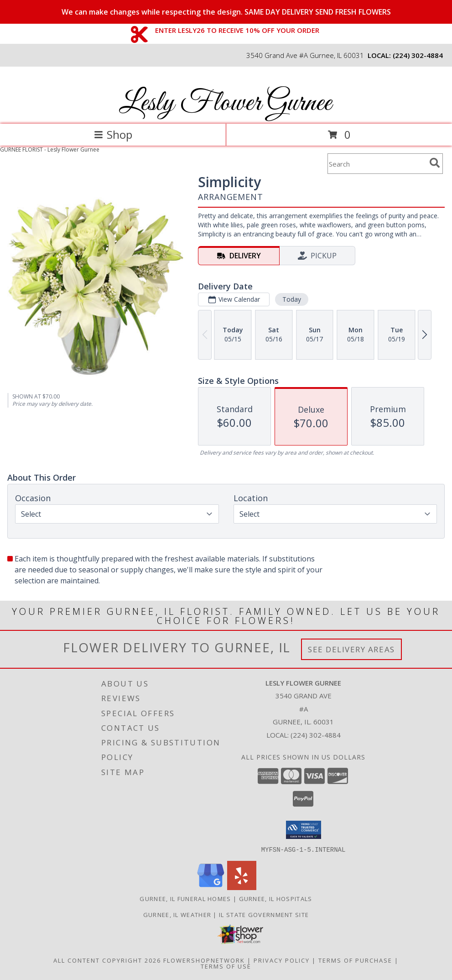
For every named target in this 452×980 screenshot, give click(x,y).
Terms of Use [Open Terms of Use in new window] (226, 966)
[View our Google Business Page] (211, 887)
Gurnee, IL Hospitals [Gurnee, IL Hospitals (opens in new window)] (276, 898)
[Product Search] (377, 164)
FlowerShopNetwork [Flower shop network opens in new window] (204, 960)
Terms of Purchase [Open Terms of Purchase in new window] (355, 960)
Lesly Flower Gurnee (225, 103)
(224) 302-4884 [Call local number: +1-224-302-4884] (418, 55)
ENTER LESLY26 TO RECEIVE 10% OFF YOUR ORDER (237, 30)
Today (292, 299)
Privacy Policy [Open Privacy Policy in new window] (282, 960)
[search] (435, 163)
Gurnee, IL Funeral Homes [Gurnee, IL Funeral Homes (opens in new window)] (185, 898)
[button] (304, 830)
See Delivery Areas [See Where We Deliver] (351, 649)
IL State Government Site (264, 914)
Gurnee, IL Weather (177, 914)
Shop (113, 134)
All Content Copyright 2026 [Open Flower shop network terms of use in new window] (107, 960)
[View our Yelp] (242, 887)
